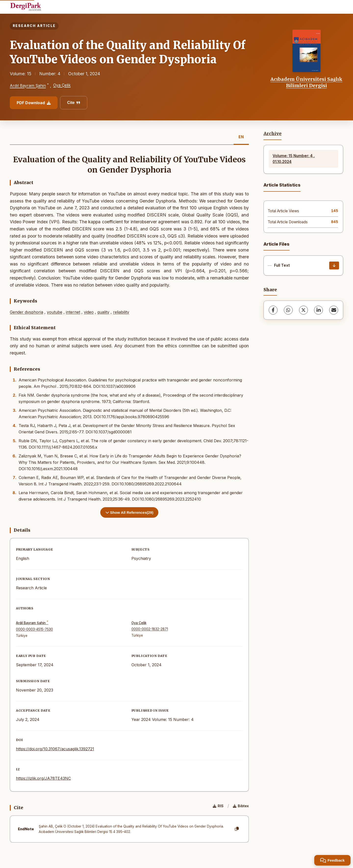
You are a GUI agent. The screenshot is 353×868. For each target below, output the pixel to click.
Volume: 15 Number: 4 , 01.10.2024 (294, 159)
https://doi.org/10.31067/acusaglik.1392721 (55, 749)
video (89, 312)
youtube (55, 312)
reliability (121, 312)
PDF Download (34, 103)
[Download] (334, 265)
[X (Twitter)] (303, 310)
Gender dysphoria (26, 312)
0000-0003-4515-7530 (34, 629)
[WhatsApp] (288, 310)
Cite (74, 103)
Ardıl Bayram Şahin (28, 86)
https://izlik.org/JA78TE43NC (43, 778)
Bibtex (241, 806)
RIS (218, 806)
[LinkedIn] (318, 310)
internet (73, 312)
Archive (272, 134)
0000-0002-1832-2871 (150, 629)
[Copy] (237, 829)
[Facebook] (273, 310)
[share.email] (334, 310)
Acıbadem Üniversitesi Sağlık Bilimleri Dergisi (306, 82)
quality (103, 312)
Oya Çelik (62, 85)
